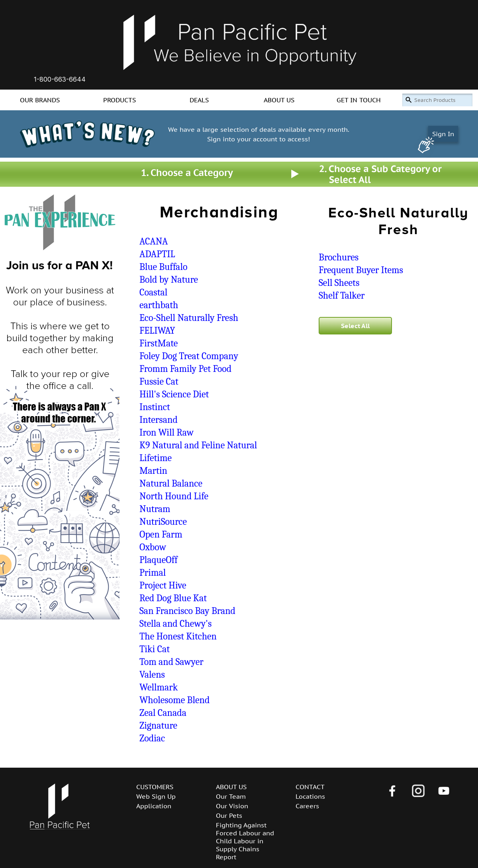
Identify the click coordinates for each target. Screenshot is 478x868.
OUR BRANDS (40, 100)
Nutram (155, 509)
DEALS (199, 100)
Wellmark (159, 687)
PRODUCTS (119, 100)
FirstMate (159, 343)
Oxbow (153, 547)
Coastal (153, 292)
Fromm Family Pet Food (185, 369)
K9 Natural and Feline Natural (198, 445)
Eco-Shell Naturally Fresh (189, 318)
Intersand (159, 420)
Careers (307, 806)
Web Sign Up (156, 796)
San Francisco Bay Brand (187, 611)
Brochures (339, 257)
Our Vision (232, 806)
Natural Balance (171, 483)
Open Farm (161, 534)
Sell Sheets (339, 283)
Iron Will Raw (167, 432)
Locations (310, 796)
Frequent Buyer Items (361, 270)
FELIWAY (157, 330)
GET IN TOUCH (359, 100)
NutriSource (163, 522)
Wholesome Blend (174, 700)
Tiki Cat (155, 649)
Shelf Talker (342, 295)
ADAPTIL (157, 254)
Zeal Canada (163, 713)
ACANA (154, 241)
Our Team (231, 796)
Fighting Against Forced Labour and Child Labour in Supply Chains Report (245, 841)
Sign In (443, 134)
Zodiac (152, 738)
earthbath (159, 305)
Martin (153, 471)
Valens (152, 674)
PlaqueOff (159, 560)
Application (154, 806)
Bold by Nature (169, 280)
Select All (355, 326)
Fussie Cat (159, 381)
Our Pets (229, 815)
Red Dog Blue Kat (173, 598)
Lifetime (156, 458)
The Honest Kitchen (178, 636)
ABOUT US (279, 100)
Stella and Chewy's (175, 624)
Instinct (155, 407)
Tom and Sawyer (171, 662)
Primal (153, 573)
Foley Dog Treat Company (189, 356)
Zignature (158, 725)
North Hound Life (174, 496)
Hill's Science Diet (174, 394)
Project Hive (163, 585)
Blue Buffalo (163, 267)
